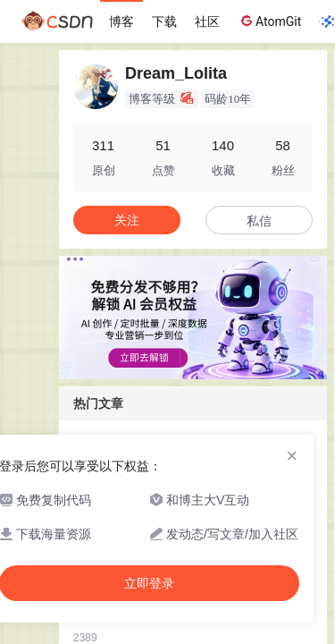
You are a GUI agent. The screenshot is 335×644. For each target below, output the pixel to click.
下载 (164, 21)
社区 (207, 21)
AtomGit (269, 21)
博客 (121, 21)
